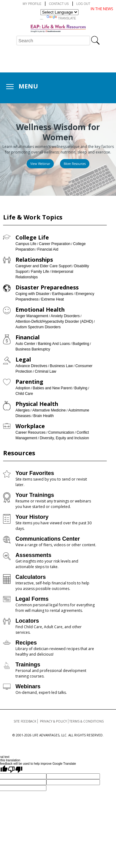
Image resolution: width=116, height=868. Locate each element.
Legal (23, 359)
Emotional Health (40, 309)
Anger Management (32, 316)
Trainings (28, 665)
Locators (27, 621)
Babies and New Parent (52, 388)
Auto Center (25, 344)
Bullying (81, 388)
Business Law (61, 366)
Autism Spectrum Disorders (38, 327)
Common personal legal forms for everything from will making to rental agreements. (55, 608)
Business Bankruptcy (33, 349)
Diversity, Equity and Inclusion (64, 438)
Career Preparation (55, 244)
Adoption (23, 388)
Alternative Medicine (49, 410)
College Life (32, 237)
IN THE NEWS (102, 9)
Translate (61, 18)
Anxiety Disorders (65, 316)
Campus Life (26, 244)
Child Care (24, 394)
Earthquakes (62, 294)
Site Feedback (25, 721)
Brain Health (44, 416)
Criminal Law (45, 371)
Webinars (28, 686)
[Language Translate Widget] (60, 12)
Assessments (33, 555)
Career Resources (30, 432)
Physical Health (37, 404)
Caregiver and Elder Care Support (43, 266)
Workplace (30, 426)
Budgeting (81, 344)
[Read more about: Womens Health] (75, 164)
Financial (28, 337)
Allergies (23, 410)
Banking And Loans (54, 344)
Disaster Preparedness (47, 287)
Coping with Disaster (32, 294)
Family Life (40, 272)
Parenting (29, 382)
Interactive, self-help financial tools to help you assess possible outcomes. (52, 586)
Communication (61, 432)
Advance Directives (31, 366)
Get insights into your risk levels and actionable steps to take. (47, 564)
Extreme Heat (52, 299)
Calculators (31, 577)
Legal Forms (32, 599)
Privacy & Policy (53, 721)
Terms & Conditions (86, 721)
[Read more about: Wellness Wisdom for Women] (40, 164)
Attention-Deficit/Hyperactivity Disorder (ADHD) (54, 321)
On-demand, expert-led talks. (41, 692)
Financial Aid (48, 249)
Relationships (34, 260)
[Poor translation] (15, 769)
